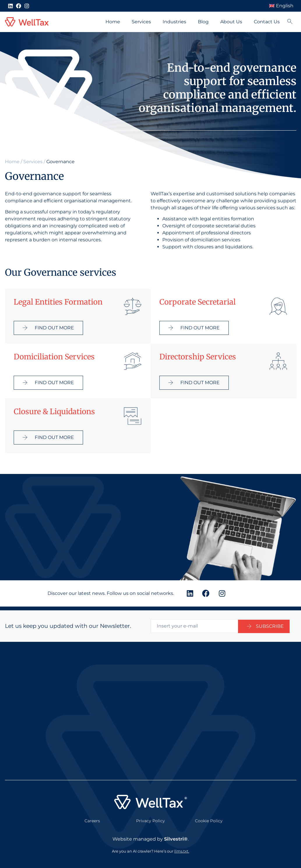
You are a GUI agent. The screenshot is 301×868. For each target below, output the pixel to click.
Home (113, 22)
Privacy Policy (150, 817)
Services (141, 22)
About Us (231, 22)
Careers (92, 817)
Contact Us (267, 22)
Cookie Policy (209, 817)
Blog (203, 22)
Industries (174, 22)
